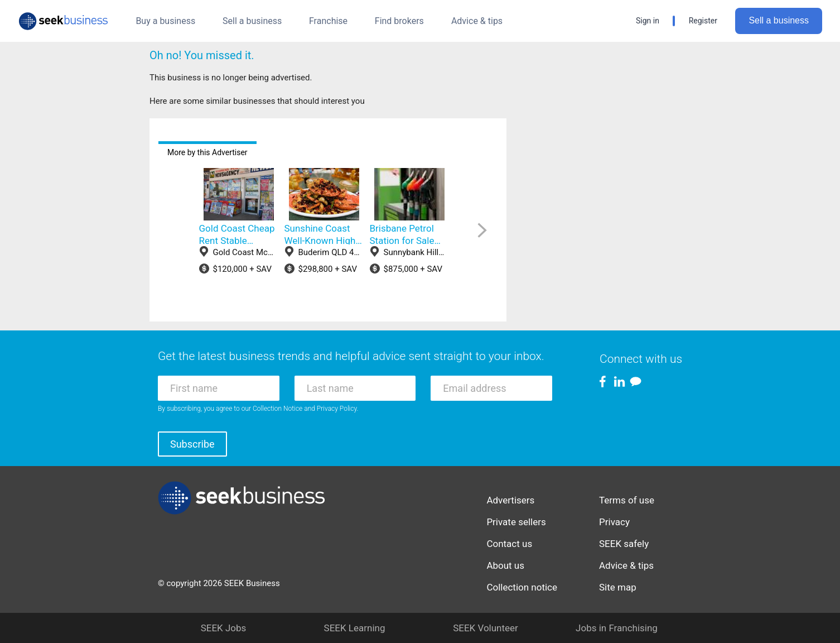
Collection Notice (277, 409)
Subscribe (192, 444)
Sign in (648, 21)
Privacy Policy (337, 409)
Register (703, 21)
